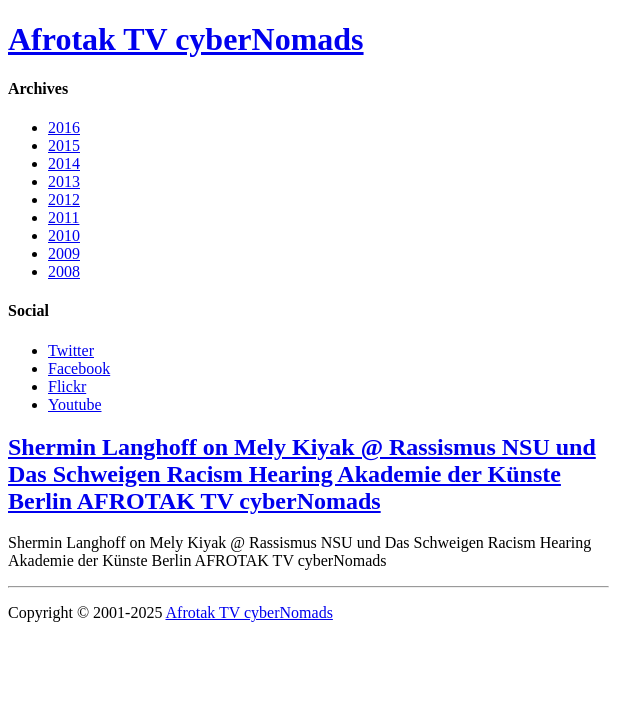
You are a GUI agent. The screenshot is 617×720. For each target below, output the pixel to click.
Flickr (67, 386)
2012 (64, 199)
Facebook (79, 368)
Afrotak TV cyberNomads (186, 39)
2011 (63, 217)
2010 (64, 235)
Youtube (75, 404)
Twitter (71, 350)
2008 (64, 271)
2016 (64, 127)
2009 (64, 253)
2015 (64, 145)
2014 (64, 163)
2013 (64, 181)
